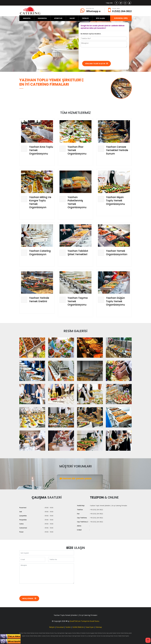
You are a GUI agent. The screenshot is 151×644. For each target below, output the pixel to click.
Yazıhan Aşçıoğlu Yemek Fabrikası (94, 633)
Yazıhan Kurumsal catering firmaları (105, 636)
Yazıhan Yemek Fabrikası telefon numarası (36, 636)
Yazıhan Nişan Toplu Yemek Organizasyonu (115, 201)
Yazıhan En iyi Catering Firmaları (89, 636)
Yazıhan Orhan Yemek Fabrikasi (27, 633)
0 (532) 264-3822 (122, 11)
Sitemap (99, 627)
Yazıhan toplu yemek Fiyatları (109, 633)
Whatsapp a (93, 11)
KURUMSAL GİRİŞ (121, 18)
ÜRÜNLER (85, 18)
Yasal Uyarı (90, 627)
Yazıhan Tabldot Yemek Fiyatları (122, 636)
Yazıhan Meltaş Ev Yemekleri (79, 633)
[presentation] (96, 54)
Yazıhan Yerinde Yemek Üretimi (39, 300)
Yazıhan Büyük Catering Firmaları (72, 636)
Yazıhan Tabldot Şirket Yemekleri (78, 253)
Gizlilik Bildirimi (78, 627)
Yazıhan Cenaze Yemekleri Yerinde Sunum (117, 150)
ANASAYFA (27, 18)
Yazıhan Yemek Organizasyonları (117, 253)
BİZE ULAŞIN (100, 18)
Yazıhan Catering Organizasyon (40, 253)
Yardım (68, 627)
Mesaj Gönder (29, 598)
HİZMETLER (58, 18)
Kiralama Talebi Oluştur (97, 64)
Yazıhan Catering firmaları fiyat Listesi (55, 636)
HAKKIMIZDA (42, 18)
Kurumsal (60, 627)
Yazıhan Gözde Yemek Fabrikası (42, 633)
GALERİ (72, 18)
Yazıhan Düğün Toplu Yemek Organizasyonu (115, 301)
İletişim (52, 627)
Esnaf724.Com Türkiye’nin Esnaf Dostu (84, 621)
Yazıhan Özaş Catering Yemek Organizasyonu (61, 633)
